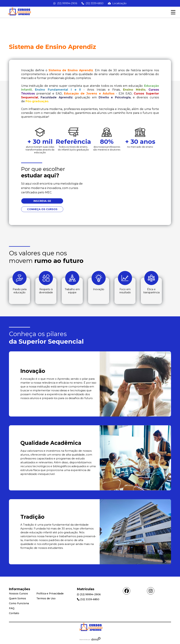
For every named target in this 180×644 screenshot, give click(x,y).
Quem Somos (17, 598)
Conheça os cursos (42, 209)
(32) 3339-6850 (93, 3)
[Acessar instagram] (151, 591)
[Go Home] (90, 628)
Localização (117, 3)
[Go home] (19, 16)
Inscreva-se (42, 201)
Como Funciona (19, 603)
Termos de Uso (46, 598)
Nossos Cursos (18, 594)
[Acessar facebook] (127, 591)
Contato (14, 613)
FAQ (12, 608)
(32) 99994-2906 (65, 3)
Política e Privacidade (50, 594)
